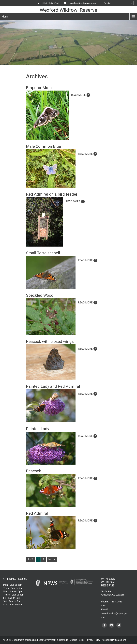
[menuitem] (118, 3)
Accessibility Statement (114, 640)
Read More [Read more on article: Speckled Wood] (88, 303)
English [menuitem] (108, 3)
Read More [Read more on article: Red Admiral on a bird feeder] (75, 201)
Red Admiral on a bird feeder (52, 194)
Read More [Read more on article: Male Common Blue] (88, 154)
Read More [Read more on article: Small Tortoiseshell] (88, 260)
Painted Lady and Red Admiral (53, 386)
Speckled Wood (40, 295)
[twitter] (119, 625)
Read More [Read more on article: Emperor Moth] (81, 95)
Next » (52, 559)
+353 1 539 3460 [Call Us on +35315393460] (48, 3)
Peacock (34, 471)
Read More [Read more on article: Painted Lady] (88, 436)
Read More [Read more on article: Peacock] (88, 478)
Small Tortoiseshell (43, 253)
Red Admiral (37, 513)
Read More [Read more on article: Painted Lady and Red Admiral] (88, 394)
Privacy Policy (93, 640)
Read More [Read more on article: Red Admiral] (88, 521)
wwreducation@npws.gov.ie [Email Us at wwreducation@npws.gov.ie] (80, 3)
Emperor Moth (39, 88)
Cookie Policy (77, 640)
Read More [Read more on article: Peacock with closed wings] (88, 349)
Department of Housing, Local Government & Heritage (40, 640)
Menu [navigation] (5, 17)
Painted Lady (38, 429)
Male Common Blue (44, 146)
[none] (118, 3)
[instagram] (112, 625)
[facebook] (104, 625)
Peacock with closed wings (50, 342)
